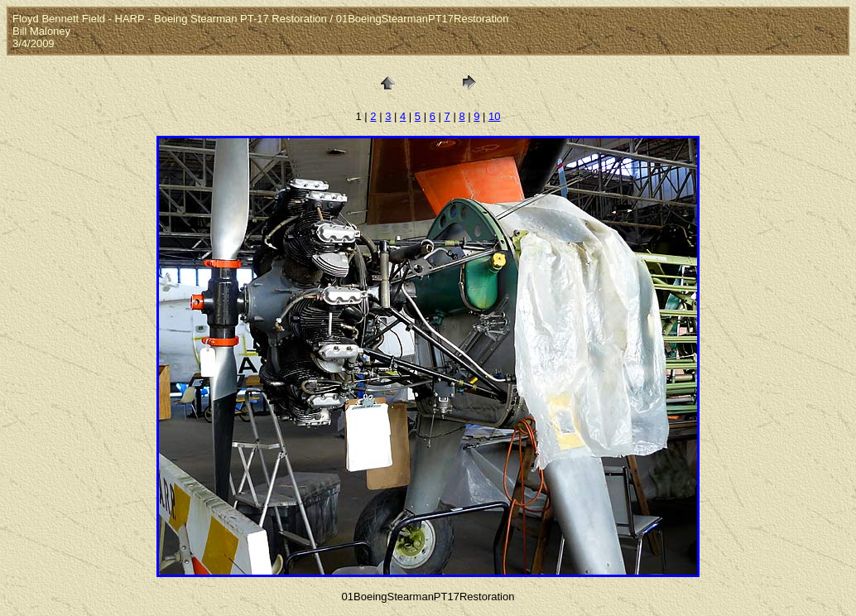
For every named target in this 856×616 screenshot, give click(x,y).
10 (494, 116)
